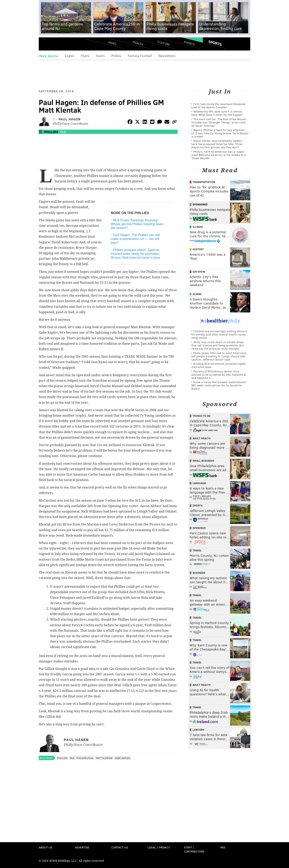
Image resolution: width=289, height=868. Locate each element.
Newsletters (167, 56)
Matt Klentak (104, 758)
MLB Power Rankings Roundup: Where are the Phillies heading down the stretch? (137, 224)
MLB (63, 132)
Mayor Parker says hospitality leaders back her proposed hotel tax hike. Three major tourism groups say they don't (217, 144)
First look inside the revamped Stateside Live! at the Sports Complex (218, 106)
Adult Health (202, 438)
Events (189, 43)
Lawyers (198, 730)
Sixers (100, 56)
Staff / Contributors (194, 849)
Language (199, 483)
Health (138, 43)
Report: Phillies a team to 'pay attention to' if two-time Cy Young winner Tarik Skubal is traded (220, 133)
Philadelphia (85, 758)
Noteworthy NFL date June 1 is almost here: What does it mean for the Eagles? (217, 113)
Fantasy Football (140, 56)
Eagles (70, 56)
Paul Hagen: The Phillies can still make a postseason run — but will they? (135, 239)
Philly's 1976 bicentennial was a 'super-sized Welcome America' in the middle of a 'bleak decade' (218, 155)
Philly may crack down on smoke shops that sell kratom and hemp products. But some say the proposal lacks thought (218, 345)
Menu (45, 45)
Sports (215, 43)
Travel (197, 550)
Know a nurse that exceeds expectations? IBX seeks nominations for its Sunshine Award (219, 385)
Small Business (203, 461)
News (112, 43)
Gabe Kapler (122, 758)
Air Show (199, 272)
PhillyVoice (66, 44)
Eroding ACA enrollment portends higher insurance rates (219, 365)
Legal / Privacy (159, 847)
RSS (223, 847)
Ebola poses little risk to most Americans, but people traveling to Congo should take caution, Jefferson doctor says (219, 356)
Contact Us (120, 847)
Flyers (85, 56)
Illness (198, 227)
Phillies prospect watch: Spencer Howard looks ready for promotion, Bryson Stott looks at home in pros (136, 254)
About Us (46, 847)
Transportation (204, 182)
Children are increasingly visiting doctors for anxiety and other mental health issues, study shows (219, 334)
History (198, 249)
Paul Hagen (70, 119)
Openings (199, 528)
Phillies (116, 56)
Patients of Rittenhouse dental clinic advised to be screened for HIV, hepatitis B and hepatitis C (219, 375)
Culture (164, 43)
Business (199, 573)
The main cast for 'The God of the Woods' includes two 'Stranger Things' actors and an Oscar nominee (219, 122)
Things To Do (202, 416)
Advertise (82, 847)
